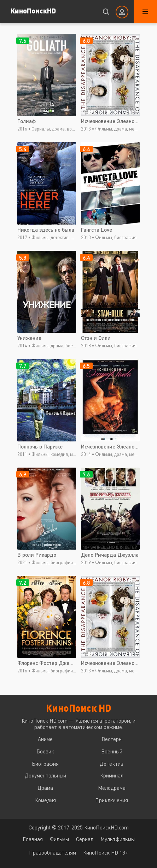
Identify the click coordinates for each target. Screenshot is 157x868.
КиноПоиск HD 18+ (106, 852)
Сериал (85, 839)
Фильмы (59, 839)
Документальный (45, 775)
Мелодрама (112, 788)
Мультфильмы (118, 839)
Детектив (112, 764)
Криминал (112, 775)
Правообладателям (53, 852)
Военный (112, 751)
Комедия (45, 800)
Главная (33, 839)
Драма (45, 788)
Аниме (45, 739)
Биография (45, 764)
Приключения (112, 800)
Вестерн (112, 739)
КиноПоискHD (33, 10)
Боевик (45, 751)
